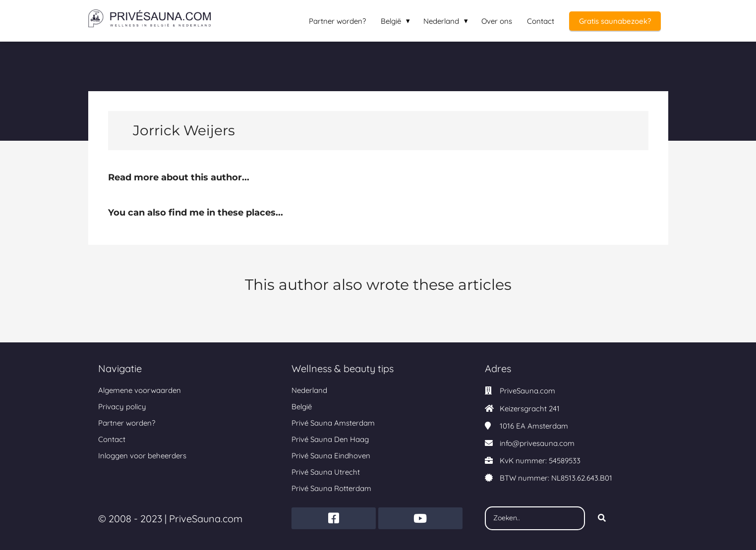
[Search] (602, 518)
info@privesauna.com (537, 443)
